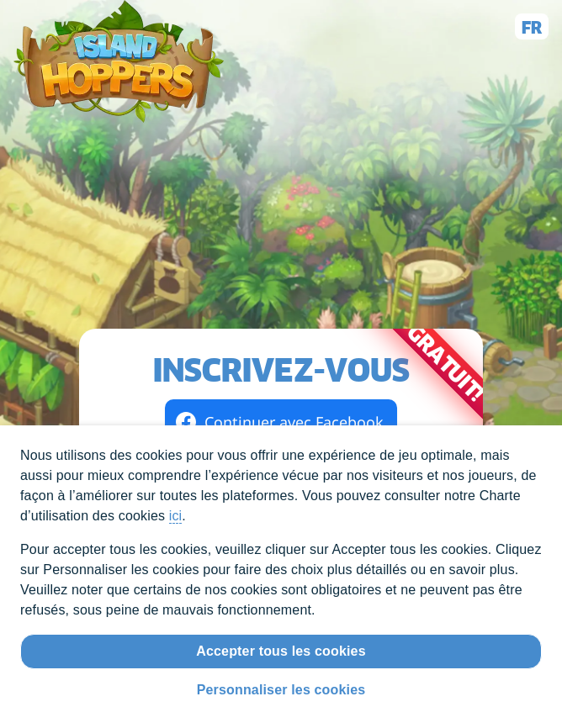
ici (176, 516)
